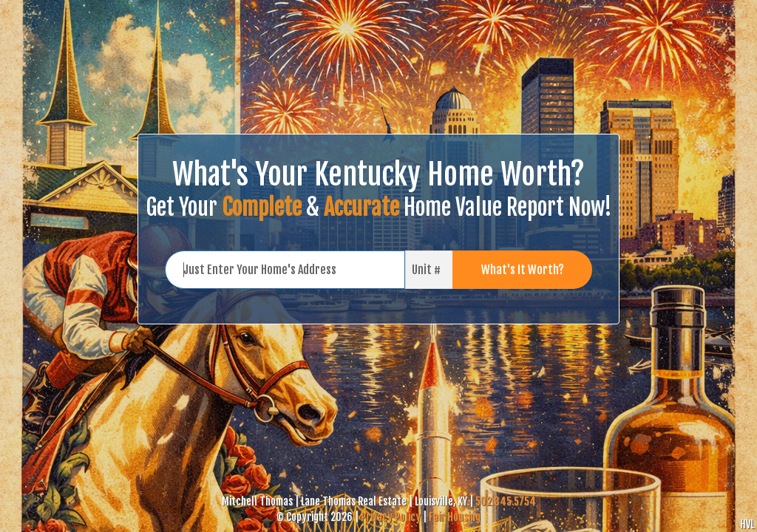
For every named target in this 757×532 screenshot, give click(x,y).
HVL (747, 524)
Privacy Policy (391, 517)
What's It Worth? (523, 270)
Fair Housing (455, 517)
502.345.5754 (506, 501)
